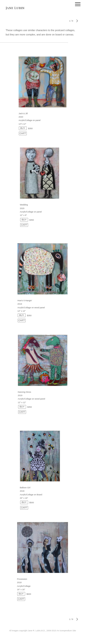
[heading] (15, 8)
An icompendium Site (66, 631)
